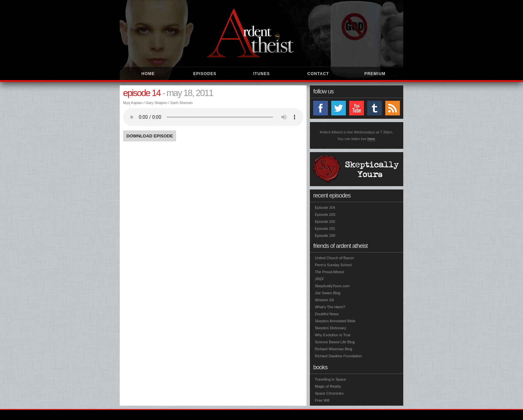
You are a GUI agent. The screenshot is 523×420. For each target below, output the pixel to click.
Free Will (322, 400)
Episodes (205, 74)
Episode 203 (325, 215)
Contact (318, 74)
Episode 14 (142, 93)
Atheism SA (324, 300)
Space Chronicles (329, 393)
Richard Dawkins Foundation (338, 356)
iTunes (261, 74)
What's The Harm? (330, 307)
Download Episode (150, 136)
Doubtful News (327, 314)
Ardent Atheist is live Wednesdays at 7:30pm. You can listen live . (357, 136)
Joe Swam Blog (328, 293)
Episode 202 (325, 222)
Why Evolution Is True (333, 335)
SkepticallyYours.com (332, 286)
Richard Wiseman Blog (334, 349)
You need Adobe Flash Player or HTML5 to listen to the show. (213, 117)
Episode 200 (325, 236)
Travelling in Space (330, 379)
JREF (320, 279)
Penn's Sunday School (333, 265)
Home (148, 74)
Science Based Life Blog (335, 342)
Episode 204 (325, 207)
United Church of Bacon (334, 258)
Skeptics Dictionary (331, 328)
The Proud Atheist (329, 272)
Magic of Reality (328, 386)
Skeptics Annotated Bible (335, 321)
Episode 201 (325, 229)
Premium (375, 74)
